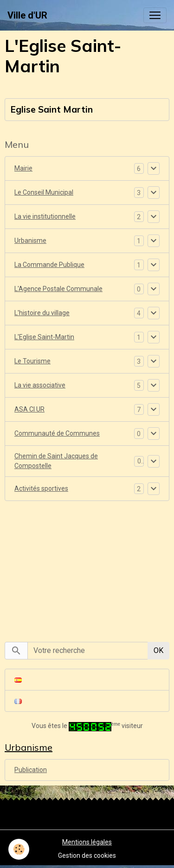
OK (158, 650)
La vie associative (40, 385)
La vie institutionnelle (45, 216)
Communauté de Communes (57, 433)
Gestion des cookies (87, 855)
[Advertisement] (87, 566)
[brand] (27, 15)
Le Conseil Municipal (44, 192)
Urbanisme (30, 241)
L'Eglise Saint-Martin (44, 337)
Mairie (23, 168)
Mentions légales (87, 842)
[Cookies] (19, 849)
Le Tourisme (32, 361)
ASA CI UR (29, 409)
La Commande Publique (49, 265)
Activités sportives (41, 488)
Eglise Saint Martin (52, 110)
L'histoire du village (42, 313)
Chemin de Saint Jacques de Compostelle (56, 461)
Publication (31, 770)
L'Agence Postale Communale (58, 289)
